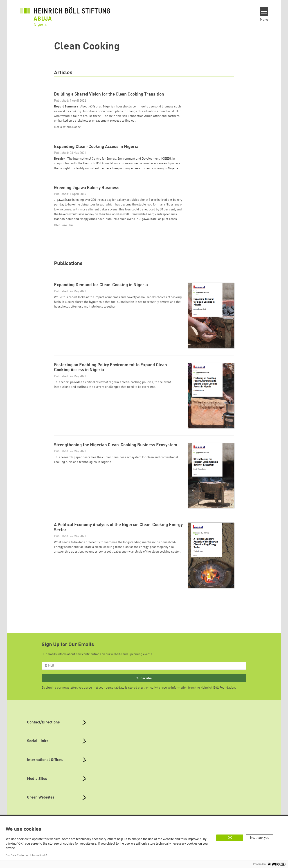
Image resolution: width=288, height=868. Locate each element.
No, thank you (260, 838)
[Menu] (264, 12)
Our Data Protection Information (25, 855)
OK (230, 838)
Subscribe (144, 683)
